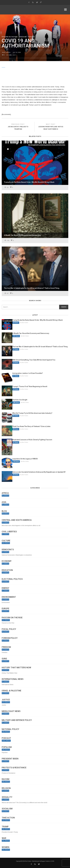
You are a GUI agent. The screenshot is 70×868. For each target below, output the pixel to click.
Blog (4, 511)
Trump (5, 827)
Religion (6, 788)
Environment (9, 597)
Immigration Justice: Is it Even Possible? (28, 373)
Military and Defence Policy (17, 720)
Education (7, 570)
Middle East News (11, 711)
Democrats (8, 550)
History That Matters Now (16, 668)
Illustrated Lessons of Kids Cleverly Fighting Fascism (32, 440)
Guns (4, 659)
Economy (7, 561)
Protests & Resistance (14, 768)
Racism (5, 779)
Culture (6, 541)
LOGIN (52, 861)
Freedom (23, 37)
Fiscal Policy (9, 629)
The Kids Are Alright (20, 400)
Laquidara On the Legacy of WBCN (25, 459)
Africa (5, 493)
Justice (6, 700)
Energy (5, 588)
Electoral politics (12, 579)
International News (13, 679)
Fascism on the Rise (10, 37)
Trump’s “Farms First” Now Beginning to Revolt (30, 386)
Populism (7, 747)
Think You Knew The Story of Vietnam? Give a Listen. (32, 426)
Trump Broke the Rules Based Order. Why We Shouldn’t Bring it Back (37, 320)
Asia (4, 502)
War (4, 838)
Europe (5, 609)
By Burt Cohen (24, 323)
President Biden (10, 759)
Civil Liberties (9, 532)
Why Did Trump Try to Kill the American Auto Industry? (32, 413)
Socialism (7, 809)
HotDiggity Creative (44, 861)
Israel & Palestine (11, 691)
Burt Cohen (6, 52)
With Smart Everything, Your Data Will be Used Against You (34, 360)
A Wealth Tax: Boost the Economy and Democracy (31, 333)
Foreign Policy (10, 638)
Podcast (32, 37)
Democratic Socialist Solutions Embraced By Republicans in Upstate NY (39, 472)
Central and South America (17, 520)
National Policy (10, 729)
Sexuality (7, 797)
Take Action (8, 818)
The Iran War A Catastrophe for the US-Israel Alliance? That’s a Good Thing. (40, 347)
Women (5, 847)
